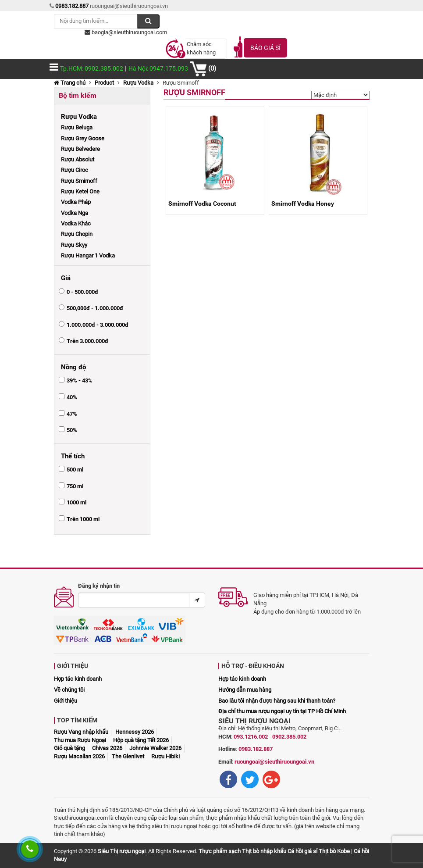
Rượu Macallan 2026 (79, 756)
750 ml (75, 486)
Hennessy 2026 (135, 732)
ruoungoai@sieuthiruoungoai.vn (274, 762)
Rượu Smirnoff (79, 181)
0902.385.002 (289, 737)
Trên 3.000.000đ (87, 341)
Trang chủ (70, 83)
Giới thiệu (66, 701)
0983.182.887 (256, 749)
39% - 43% (80, 380)
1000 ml (76, 502)
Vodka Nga (75, 213)
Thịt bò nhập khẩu (264, 851)
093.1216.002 (251, 737)
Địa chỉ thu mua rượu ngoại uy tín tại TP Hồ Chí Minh (282, 711)
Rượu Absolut (78, 159)
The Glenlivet (128, 756)
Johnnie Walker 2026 (155, 748)
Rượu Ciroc (75, 170)
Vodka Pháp (76, 202)
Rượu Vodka (138, 83)
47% (72, 414)
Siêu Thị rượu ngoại (122, 851)
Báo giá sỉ (265, 48)
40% (72, 397)
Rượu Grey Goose (83, 138)
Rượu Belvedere (80, 149)
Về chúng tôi (69, 690)
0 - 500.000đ (82, 292)
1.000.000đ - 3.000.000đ (98, 325)
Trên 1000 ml (83, 519)
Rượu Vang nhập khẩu (81, 732)
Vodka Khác (76, 223)
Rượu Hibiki (165, 756)
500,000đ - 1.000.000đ (95, 308)
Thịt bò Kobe (334, 851)
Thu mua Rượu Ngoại (80, 740)
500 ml (75, 470)
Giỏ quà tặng (69, 748)
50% (72, 430)
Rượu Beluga (77, 127)
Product (104, 83)
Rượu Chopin (77, 234)
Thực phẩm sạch (220, 851)
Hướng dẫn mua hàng (245, 690)
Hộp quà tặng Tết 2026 (141, 740)
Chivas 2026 (107, 748)
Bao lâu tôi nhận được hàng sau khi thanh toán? (277, 701)
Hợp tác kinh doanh (78, 679)
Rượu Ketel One (80, 191)
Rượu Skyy (74, 245)
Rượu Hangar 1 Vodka (88, 255)
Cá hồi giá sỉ (302, 851)
